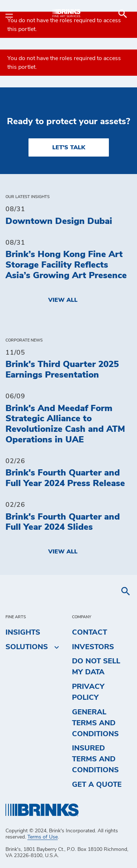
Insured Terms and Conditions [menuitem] (95, 759)
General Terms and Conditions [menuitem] (95, 723)
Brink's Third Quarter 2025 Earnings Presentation (62, 370)
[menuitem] (123, 14)
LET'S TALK (69, 147)
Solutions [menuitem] (27, 647)
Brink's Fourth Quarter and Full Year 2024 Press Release (65, 478)
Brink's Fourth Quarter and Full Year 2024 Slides (63, 522)
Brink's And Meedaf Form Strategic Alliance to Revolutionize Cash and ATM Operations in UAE (65, 424)
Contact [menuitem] (90, 632)
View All (63, 300)
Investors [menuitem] (93, 647)
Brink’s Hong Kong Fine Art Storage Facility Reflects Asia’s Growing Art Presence (66, 265)
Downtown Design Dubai (59, 221)
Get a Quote (97, 785)
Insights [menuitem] (23, 632)
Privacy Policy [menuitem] (88, 692)
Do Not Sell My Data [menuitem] (96, 667)
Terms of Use (43, 837)
